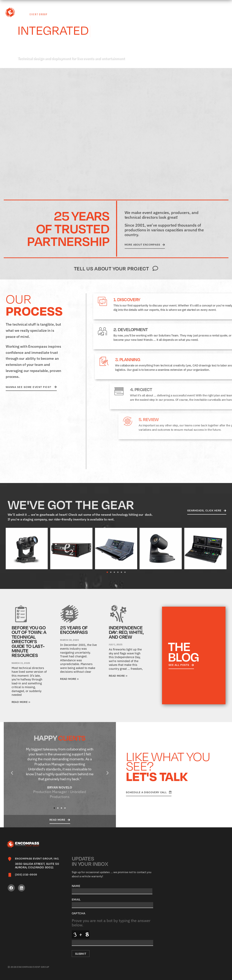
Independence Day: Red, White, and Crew (126, 632)
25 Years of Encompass (74, 630)
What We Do (111, 12)
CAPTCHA (79, 913)
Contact (222, 12)
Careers (154, 12)
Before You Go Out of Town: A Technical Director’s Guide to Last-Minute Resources (29, 641)
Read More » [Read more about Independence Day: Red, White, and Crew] (118, 676)
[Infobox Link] (37, 863)
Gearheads (180, 12)
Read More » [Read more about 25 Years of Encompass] (69, 679)
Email (76, 899)
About (134, 12)
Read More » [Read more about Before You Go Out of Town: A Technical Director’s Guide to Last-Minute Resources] (21, 702)
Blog (203, 12)
